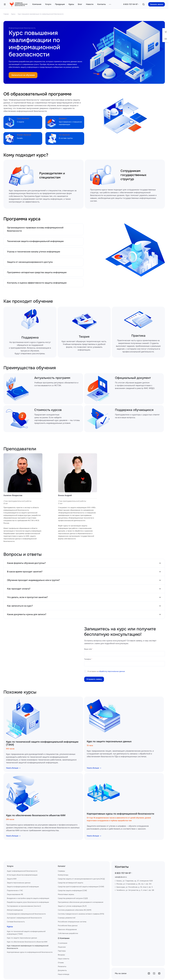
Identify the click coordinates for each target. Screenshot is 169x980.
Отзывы (61, 963)
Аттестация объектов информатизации (22, 875)
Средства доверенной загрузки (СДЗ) (73, 898)
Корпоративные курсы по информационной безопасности (120, 814)
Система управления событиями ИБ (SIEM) (75, 910)
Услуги (10, 866)
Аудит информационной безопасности (22, 871)
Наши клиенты (64, 959)
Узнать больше (13, 768)
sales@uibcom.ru (121, 877)
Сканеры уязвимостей (67, 918)
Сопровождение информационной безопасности (26, 914)
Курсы (13, 14)
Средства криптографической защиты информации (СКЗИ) (81, 887)
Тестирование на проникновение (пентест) (24, 906)
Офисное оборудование (67, 929)
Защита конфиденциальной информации (23, 887)
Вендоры (61, 955)
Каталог (62, 866)
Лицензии (62, 947)
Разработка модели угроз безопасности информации (28, 902)
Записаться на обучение (23, 75)
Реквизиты (62, 966)
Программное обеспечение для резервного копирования (81, 902)
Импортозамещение (15, 910)
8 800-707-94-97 (130, 4)
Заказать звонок (157, 4)
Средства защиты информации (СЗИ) (72, 891)
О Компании (64, 938)
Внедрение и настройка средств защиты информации (28, 898)
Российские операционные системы (72, 922)
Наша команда (64, 974)
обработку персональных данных (112, 671)
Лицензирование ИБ (15, 894)
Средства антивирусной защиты (70, 883)
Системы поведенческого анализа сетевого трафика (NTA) (81, 914)
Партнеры (62, 951)
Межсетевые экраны (66, 894)
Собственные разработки (68, 933)
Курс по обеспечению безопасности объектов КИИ (36, 815)
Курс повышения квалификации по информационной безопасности (41, 14)
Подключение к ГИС (15, 891)
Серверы (61, 871)
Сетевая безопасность (16, 922)
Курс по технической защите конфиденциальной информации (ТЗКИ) (42, 743)
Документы (62, 970)
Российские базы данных (68, 926)
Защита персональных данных (19, 883)
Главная (6, 14)
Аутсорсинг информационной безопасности (24, 918)
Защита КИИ (12, 879)
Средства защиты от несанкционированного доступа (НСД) (81, 879)
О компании (63, 943)
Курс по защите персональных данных (109, 741)
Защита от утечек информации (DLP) (72, 906)
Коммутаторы (63, 875)
